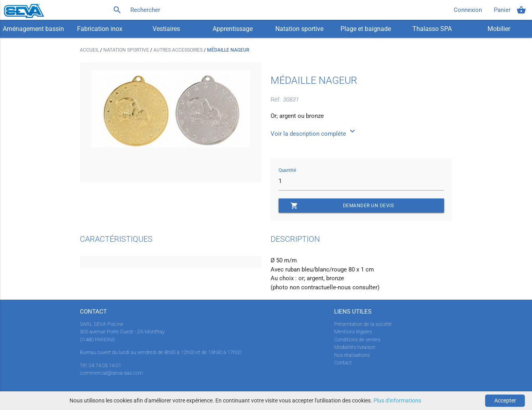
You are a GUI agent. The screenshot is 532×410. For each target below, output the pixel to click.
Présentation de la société (363, 324)
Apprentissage (233, 29)
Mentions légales (353, 332)
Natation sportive (299, 29)
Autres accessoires (179, 50)
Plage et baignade (366, 29)
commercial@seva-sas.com (111, 373)
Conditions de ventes (357, 340)
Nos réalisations (352, 355)
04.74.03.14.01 (105, 365)
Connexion (468, 10)
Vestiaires (166, 29)
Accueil (90, 50)
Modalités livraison (355, 347)
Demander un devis (342, 206)
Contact (343, 363)
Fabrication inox (100, 29)
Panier (510, 10)
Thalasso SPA (432, 29)
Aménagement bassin (33, 29)
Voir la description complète (314, 134)
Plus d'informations (397, 400)
